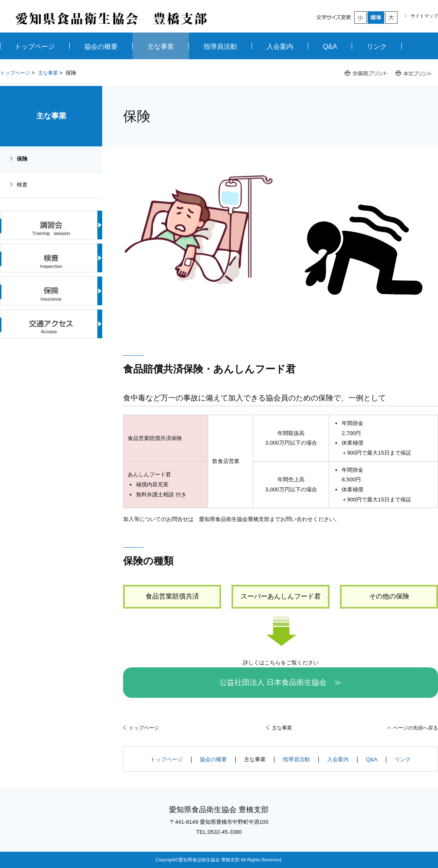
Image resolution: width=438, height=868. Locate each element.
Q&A (372, 759)
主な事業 (48, 73)
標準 (376, 18)
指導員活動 (296, 759)
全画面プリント (366, 74)
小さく (361, 18)
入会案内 (338, 759)
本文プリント (414, 74)
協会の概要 (213, 759)
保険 (22, 159)
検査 (22, 185)
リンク (403, 759)
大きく (392, 18)
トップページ (15, 73)
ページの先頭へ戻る (415, 728)
